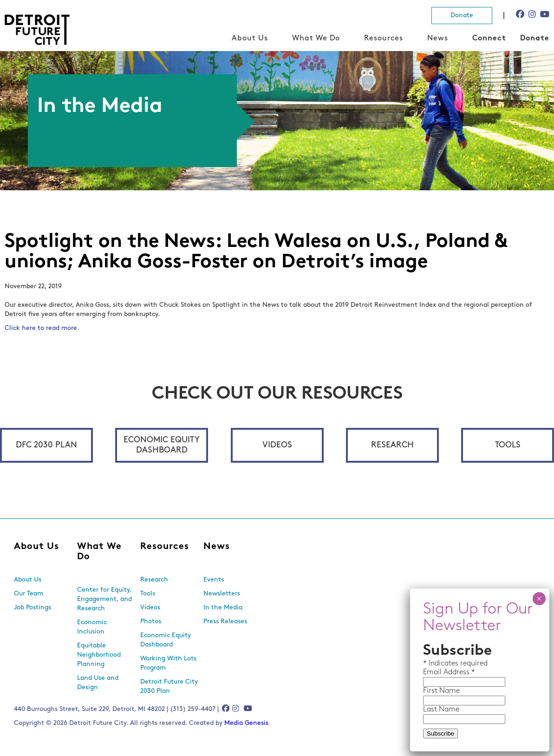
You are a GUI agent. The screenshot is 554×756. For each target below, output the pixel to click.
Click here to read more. (42, 328)
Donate (462, 16)
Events (214, 580)
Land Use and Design (98, 683)
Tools (508, 445)
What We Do (316, 39)
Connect (489, 39)
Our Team (29, 594)
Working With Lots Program (168, 663)
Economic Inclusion (92, 627)
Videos (277, 445)
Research (392, 445)
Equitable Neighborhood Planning (99, 655)
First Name (441, 691)
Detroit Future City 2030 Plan (169, 687)
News (438, 39)
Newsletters (222, 594)
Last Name (441, 710)
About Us (250, 39)
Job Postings (33, 608)
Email (433, 672)
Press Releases (225, 622)
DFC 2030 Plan (46, 445)
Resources (384, 39)
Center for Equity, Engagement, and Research (104, 599)
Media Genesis (246, 723)
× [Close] (539, 599)
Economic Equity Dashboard (162, 445)
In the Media (223, 608)
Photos (151, 622)
